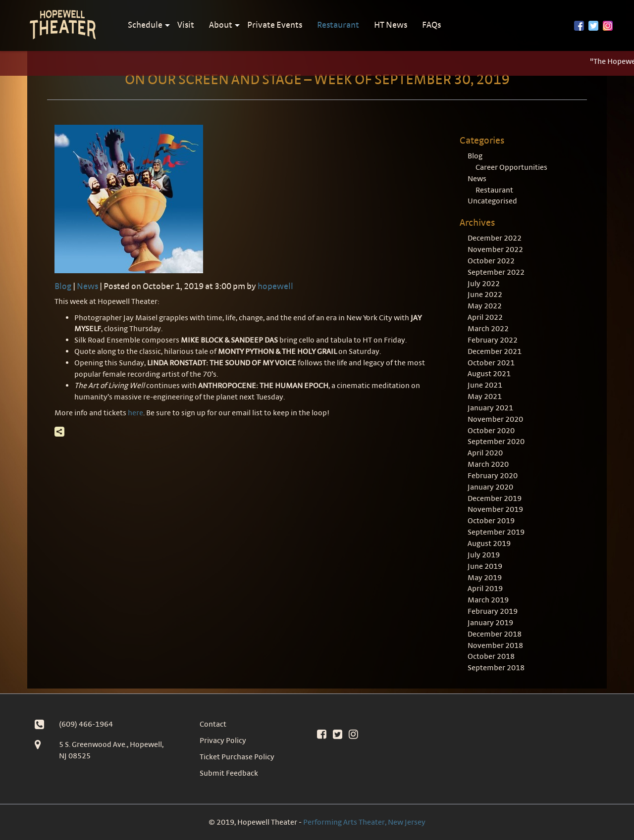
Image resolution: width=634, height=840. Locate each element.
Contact (213, 724)
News (87, 286)
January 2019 (490, 622)
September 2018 (496, 667)
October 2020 (491, 430)
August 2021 (489, 373)
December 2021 (495, 351)
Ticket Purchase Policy (237, 757)
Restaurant (338, 25)
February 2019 (493, 611)
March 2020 (488, 464)
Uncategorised (492, 201)
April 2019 (485, 588)
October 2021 (491, 363)
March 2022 (488, 328)
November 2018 (495, 645)
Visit (186, 25)
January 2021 (490, 408)
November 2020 (495, 419)
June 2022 (485, 294)
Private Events (275, 25)
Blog (63, 286)
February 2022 (493, 340)
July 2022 (484, 283)
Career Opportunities (511, 167)
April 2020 (485, 453)
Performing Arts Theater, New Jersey (364, 822)
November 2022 (495, 249)
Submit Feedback (229, 773)
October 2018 (491, 656)
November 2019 (495, 509)
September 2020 (496, 441)
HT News (391, 25)
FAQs (431, 25)
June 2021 (485, 385)
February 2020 (493, 475)
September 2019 (496, 532)
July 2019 (484, 555)
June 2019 (485, 566)
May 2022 (485, 306)
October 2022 (491, 261)
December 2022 (495, 238)
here (135, 413)
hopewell (275, 286)
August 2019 (489, 543)
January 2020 (490, 487)
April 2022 (485, 317)
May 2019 (485, 577)
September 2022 (496, 272)
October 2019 (491, 520)
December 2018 (495, 634)
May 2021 (485, 396)
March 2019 (488, 600)
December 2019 (495, 498)
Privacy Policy (223, 740)
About (221, 25)
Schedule (145, 25)
